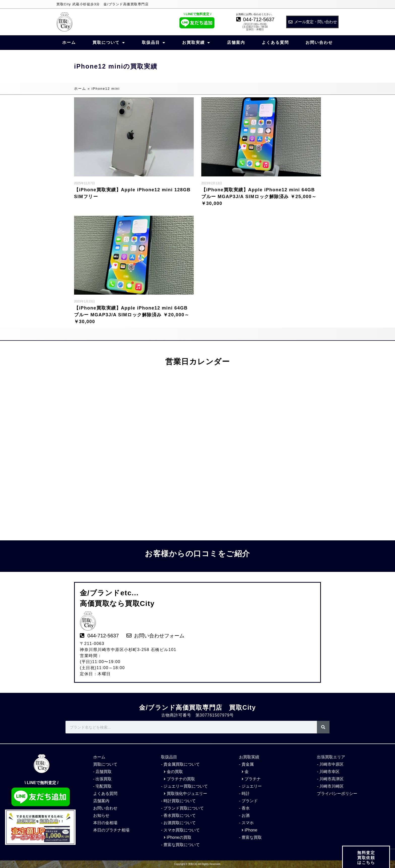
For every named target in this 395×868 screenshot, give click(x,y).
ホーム (69, 42)
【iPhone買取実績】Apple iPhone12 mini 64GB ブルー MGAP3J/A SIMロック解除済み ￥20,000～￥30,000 (132, 315)
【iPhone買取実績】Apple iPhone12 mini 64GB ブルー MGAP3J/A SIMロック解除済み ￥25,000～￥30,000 (259, 197)
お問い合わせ (319, 42)
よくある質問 (275, 42)
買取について (109, 43)
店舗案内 (236, 42)
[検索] (323, 727)
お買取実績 (196, 43)
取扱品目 (154, 43)
